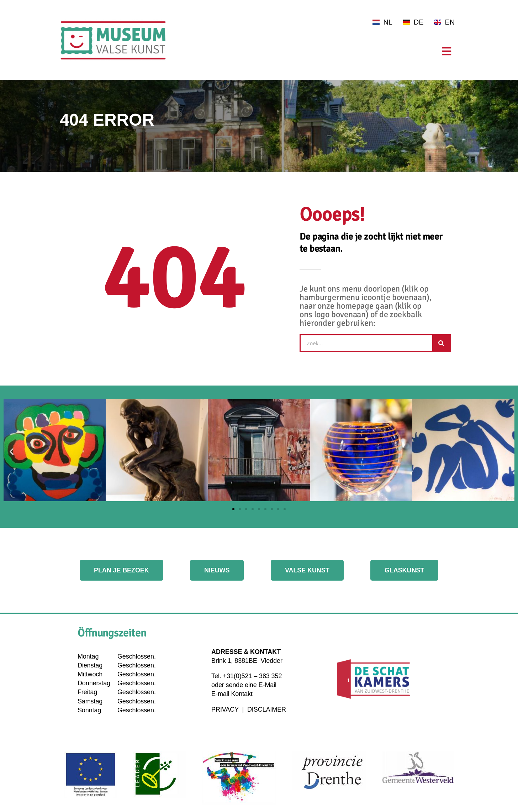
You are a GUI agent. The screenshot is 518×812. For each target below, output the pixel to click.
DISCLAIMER (267, 709)
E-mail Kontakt (232, 694)
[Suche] (441, 343)
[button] (12, 451)
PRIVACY (226, 709)
